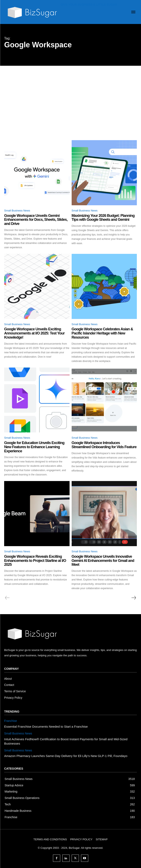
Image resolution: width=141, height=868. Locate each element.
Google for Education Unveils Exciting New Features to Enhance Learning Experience (34, 447)
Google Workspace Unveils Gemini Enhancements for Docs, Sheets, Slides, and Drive (36, 220)
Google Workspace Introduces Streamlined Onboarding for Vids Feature (104, 445)
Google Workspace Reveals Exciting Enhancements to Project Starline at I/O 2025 (35, 561)
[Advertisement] (70, 97)
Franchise (10, 721)
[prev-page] (7, 598)
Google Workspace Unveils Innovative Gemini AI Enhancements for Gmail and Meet (103, 561)
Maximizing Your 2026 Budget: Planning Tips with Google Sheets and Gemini (103, 218)
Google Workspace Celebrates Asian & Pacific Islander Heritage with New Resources (102, 333)
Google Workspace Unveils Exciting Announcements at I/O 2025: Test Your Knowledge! (34, 333)
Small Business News (17, 211)
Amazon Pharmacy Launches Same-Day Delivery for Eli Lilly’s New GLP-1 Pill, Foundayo (66, 756)
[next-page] (134, 598)
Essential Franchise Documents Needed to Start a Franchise (46, 727)
